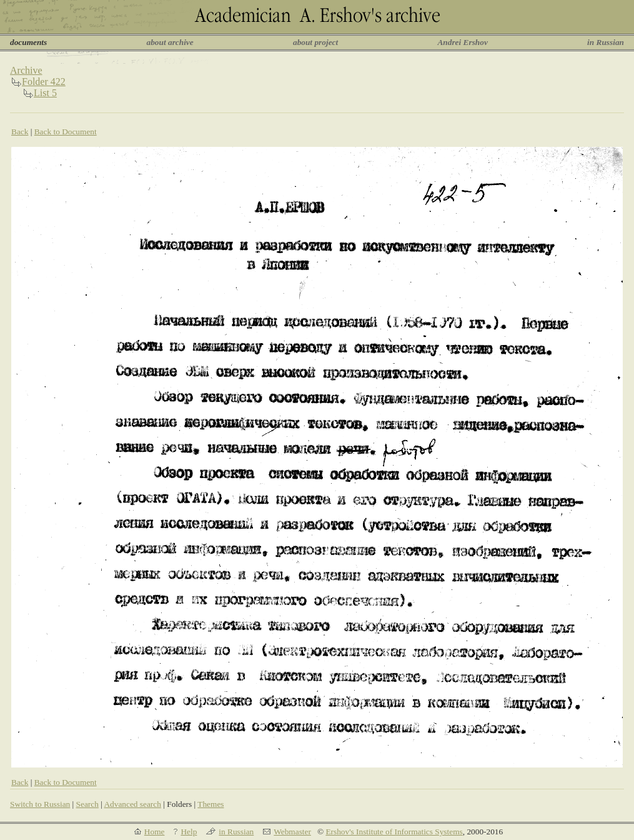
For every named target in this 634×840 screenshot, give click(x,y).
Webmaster (292, 832)
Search (87, 804)
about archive (170, 42)
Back (20, 132)
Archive (26, 70)
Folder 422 (44, 82)
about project (315, 42)
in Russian (606, 42)
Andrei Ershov (462, 42)
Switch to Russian (40, 804)
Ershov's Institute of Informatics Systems (394, 832)
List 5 (45, 93)
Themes (211, 804)
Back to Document (66, 132)
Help (189, 832)
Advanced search (132, 804)
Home (155, 832)
